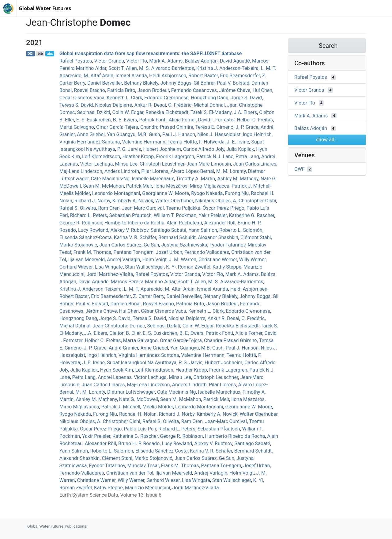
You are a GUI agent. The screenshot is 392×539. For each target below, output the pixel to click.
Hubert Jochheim (162, 149)
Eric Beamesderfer (240, 76)
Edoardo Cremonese (166, 98)
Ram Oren (109, 208)
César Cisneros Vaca (82, 98)
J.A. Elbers (245, 112)
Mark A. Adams (166, 61)
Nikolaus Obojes (213, 201)
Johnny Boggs (176, 83)
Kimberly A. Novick (133, 201)
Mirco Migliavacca (209, 186)
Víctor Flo (137, 61)
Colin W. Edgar (128, 112)
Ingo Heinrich (257, 134)
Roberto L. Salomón (241, 230)
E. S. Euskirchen (94, 120)
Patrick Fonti (153, 120)
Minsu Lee (126, 164)
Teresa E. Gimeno (215, 127)
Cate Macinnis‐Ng (110, 179)
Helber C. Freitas (255, 120)
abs (50, 54)
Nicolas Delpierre (113, 105)
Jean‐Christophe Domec (119, 326)
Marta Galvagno (77, 127)
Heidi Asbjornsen (168, 76)
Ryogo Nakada (207, 193)
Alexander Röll (220, 223)
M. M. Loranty (231, 171)
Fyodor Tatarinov (228, 245)
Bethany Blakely (141, 83)
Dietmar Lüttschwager (131, 392)
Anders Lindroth (122, 171)
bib (40, 54)
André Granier (123, 348)
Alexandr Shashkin (218, 237)
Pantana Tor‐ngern (133, 252)
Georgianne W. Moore (166, 193)
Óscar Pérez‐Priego (223, 208)
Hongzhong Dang (210, 98)
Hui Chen (263, 90)
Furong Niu (237, 193)
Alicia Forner (182, 120)
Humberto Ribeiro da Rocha (134, 223)
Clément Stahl (256, 237)
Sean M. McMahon (103, 186)
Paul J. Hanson (179, 134)
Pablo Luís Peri (140, 429)
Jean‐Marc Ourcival (143, 208)
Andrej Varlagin (123, 260)
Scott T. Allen (123, 68)
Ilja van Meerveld (87, 260)
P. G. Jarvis (129, 149)
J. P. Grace (247, 127)
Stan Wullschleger (144, 267)
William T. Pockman (175, 215)
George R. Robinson (81, 223)
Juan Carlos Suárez (120, 245)
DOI (31, 54)
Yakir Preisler (213, 215)
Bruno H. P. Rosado (139, 443)
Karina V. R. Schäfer (135, 237)
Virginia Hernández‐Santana (90, 142)
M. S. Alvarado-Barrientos (167, 68)
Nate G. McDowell (139, 399)
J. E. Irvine (238, 142)
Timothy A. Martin (196, 179)
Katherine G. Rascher (252, 215)
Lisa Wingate (109, 267)
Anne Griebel (91, 134)
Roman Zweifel (194, 267)
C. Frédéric (180, 105)
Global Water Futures (45, 8)
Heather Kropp (138, 157)
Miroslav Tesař (143, 466)
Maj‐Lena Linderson (81, 171)
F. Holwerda (212, 142)
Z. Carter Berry (149, 296)
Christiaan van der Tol (130, 473)
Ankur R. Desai (150, 105)
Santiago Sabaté (169, 230)
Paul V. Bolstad (233, 83)
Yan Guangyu (121, 134)
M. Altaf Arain (98, 76)
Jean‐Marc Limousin (209, 164)
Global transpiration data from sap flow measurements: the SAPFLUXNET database (151, 54)
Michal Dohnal (209, 105)
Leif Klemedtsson (101, 157)
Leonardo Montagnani (116, 193)
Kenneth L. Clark (124, 98)
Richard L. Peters (89, 215)
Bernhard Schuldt (177, 237)
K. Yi (171, 267)
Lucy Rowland (93, 230)
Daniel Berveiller (105, 83)
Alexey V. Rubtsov (130, 230)
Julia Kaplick (240, 149)
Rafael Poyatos (76, 61)
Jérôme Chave (235, 90)
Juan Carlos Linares (255, 164)
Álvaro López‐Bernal (192, 171)
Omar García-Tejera (117, 127)
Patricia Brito (121, 90)
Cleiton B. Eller (125, 333)
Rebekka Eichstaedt (167, 112)
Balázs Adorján (201, 61)
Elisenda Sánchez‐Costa (86, 237)
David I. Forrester (216, 120)
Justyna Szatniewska (184, 245)
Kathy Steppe (227, 267)
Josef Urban (169, 252)
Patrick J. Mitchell (251, 186)
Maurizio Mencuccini (148, 488)
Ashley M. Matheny (238, 179)
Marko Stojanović (78, 245)
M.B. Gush (149, 134)
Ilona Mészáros (171, 186)
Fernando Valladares (207, 252)
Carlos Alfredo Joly (204, 149)
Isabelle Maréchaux (153, 179)
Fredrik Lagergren (175, 157)
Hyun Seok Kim (117, 370)
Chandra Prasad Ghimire (167, 127)
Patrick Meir (139, 186)
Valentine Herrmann (144, 142)
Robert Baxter (203, 76)
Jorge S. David (246, 98)
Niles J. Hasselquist (219, 134)
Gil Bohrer (204, 83)
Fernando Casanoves (194, 90)
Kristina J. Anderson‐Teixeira (227, 68)
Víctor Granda (109, 61)
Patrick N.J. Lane (215, 157)
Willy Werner (253, 260)
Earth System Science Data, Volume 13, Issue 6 (110, 495)
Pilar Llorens (155, 171)
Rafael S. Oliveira (78, 208)
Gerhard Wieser (76, 267)
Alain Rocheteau (184, 223)
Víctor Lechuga (97, 164)
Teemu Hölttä (182, 142)
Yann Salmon (203, 230)
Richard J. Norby (92, 201)
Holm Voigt (155, 260)
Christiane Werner (218, 260)
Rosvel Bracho (89, 90)
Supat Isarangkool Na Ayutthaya (142, 363)
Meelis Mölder (75, 193)
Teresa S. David (76, 105)
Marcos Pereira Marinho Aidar (143, 282)
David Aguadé (235, 61)
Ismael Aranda (131, 76)
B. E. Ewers (125, 120)
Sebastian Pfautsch (130, 215)
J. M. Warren (183, 260)
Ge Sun (151, 245)
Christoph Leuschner (162, 164)
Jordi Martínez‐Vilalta (110, 274)
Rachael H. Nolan (138, 414)
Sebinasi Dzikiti (93, 112)
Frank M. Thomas (92, 252)
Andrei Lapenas (115, 377)
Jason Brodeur (153, 90)
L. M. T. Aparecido (143, 289)
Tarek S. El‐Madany (211, 112)
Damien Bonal (125, 304)
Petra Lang (247, 157)
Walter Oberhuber (174, 201)
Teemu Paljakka (183, 208)
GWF (300, 169)
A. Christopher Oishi (254, 201)
